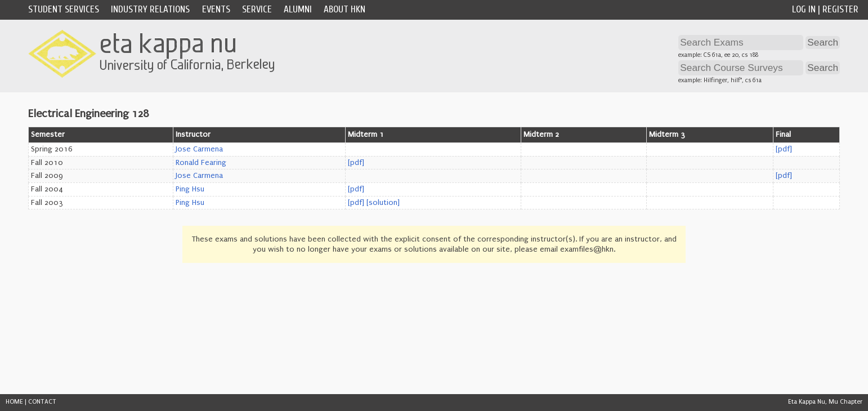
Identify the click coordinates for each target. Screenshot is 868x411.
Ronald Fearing (201, 163)
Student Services (64, 9)
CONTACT (42, 402)
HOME (14, 402)
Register (840, 9)
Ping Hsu (190, 189)
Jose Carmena (199, 149)
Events (216, 9)
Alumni (298, 9)
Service (257, 9)
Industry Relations (150, 9)
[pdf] (784, 149)
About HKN (344, 9)
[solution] (383, 203)
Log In (804, 9)
